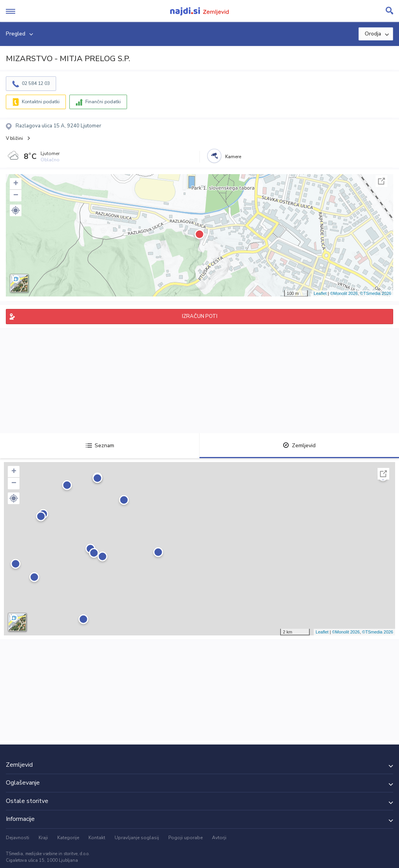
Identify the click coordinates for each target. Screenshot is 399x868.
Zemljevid (299, 445)
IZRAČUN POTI (200, 316)
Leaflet (320, 293)
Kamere (233, 157)
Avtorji (219, 838)
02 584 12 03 (36, 83)
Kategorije (68, 838)
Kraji (43, 838)
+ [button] (16, 184)
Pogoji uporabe (185, 838)
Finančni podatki (103, 102)
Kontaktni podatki (41, 102)
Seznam (100, 445)
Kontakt (97, 838)
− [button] (16, 196)
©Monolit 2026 (344, 293)
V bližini (14, 138)
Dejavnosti (18, 838)
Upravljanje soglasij (137, 838)
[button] (16, 210)
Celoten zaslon (381, 181)
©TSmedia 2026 (376, 293)
